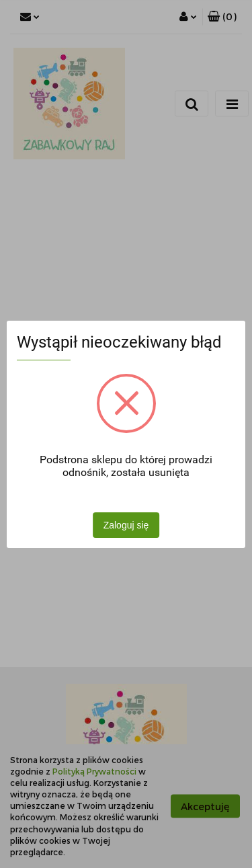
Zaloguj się (126, 525)
